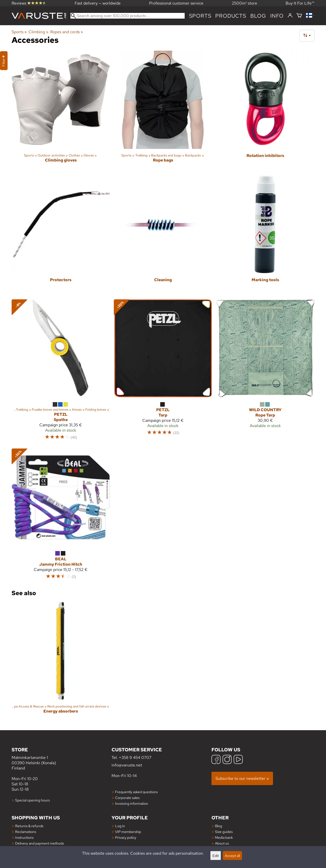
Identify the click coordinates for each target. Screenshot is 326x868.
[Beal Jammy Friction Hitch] (61, 516)
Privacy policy (126, 837)
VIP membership (128, 832)
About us (222, 843)
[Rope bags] (163, 111)
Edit (216, 856)
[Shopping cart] (299, 16)
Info (277, 16)
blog (258, 16)
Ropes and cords (67, 32)
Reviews (29, 3)
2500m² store (245, 3)
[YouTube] (238, 760)
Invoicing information (132, 803)
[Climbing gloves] (61, 111)
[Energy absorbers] (61, 662)
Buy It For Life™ (300, 3)
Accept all (232, 856)
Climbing (38, 32)
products (231, 16)
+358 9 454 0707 (135, 758)
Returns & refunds (29, 826)
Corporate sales (127, 798)
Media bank (224, 837)
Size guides (224, 832)
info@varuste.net (127, 765)
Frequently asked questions (136, 792)
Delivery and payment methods (39, 843)
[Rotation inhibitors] (265, 111)
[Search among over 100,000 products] (128, 16)
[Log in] (290, 16)
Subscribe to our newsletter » (242, 778)
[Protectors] (61, 235)
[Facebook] (216, 760)
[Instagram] (227, 760)
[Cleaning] (163, 235)
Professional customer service (176, 3)
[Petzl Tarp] (163, 372)
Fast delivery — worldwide (98, 3)
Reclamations (26, 832)
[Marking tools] (265, 235)
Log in (120, 826)
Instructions (24, 837)
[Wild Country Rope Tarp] (265, 372)
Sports (200, 16)
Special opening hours (32, 800)
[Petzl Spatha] (61, 372)
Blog (219, 826)
